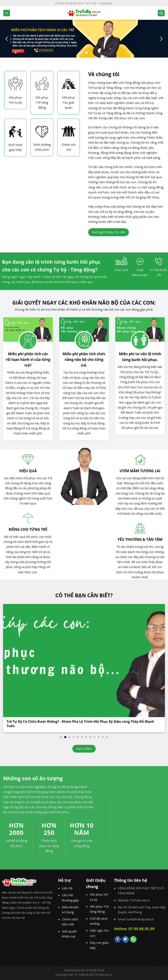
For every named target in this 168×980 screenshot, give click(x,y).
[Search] (161, 13)
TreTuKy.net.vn (103, 975)
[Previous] (7, 39)
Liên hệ (67, 888)
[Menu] (7, 13)
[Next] (161, 39)
